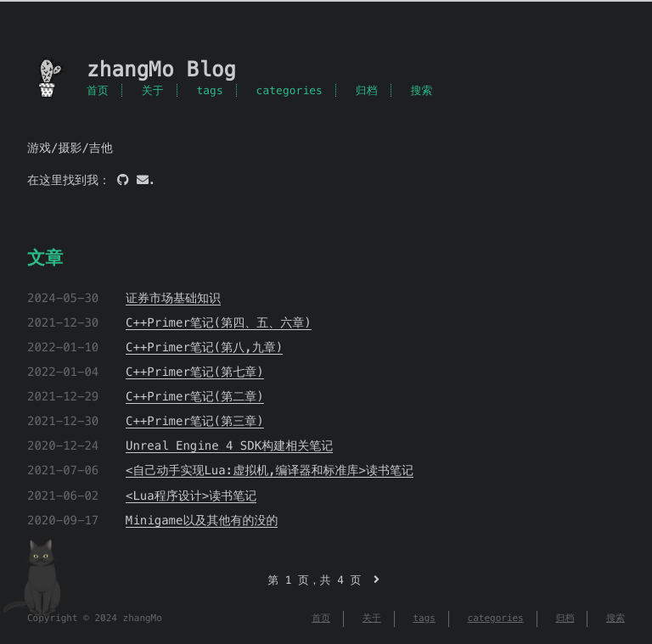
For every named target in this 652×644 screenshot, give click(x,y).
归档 (367, 90)
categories (289, 90)
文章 (45, 258)
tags (209, 90)
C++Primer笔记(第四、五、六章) (219, 322)
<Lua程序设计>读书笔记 (191, 496)
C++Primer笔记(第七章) (195, 372)
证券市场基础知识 (173, 298)
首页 (98, 90)
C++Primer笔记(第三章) (195, 421)
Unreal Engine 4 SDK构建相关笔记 (229, 445)
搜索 (421, 90)
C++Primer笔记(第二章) (195, 396)
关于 (153, 90)
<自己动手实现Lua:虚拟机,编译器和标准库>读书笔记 (270, 470)
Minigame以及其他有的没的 (202, 520)
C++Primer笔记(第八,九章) (204, 347)
